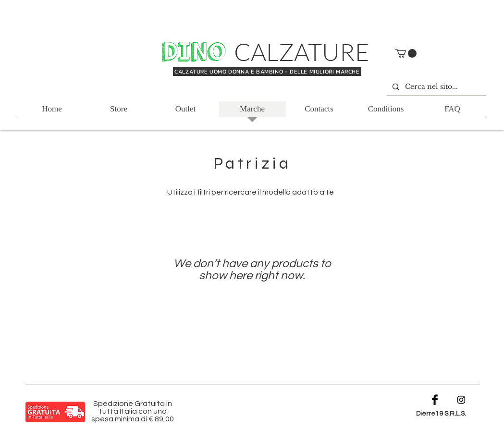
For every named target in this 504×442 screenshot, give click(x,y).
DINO (197, 52)
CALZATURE (302, 52)
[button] (406, 53)
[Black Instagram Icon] (461, 400)
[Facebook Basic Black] (435, 400)
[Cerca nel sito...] (436, 87)
